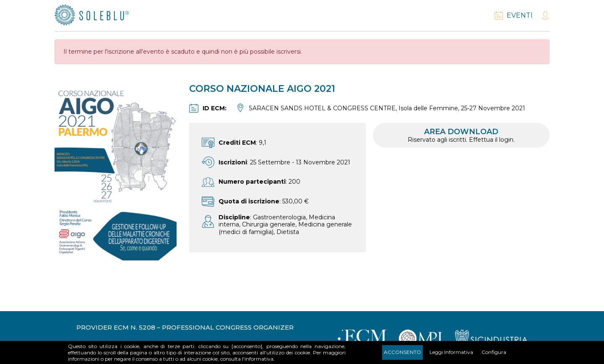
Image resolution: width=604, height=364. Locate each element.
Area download (461, 135)
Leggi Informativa (451, 352)
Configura (494, 352)
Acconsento (402, 352)
